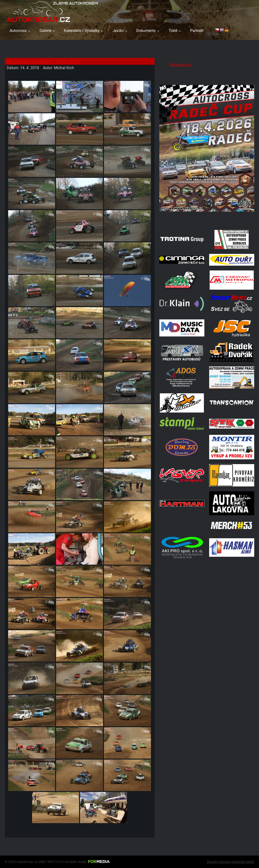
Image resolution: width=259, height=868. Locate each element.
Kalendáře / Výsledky (82, 31)
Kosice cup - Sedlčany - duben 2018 (43, 61)
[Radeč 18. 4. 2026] (207, 219)
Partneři (197, 31)
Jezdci (118, 31)
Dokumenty (146, 31)
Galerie (45, 31)
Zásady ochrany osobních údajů (230, 862)
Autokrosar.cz (180, 65)
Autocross (18, 31)
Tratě (173, 31)
